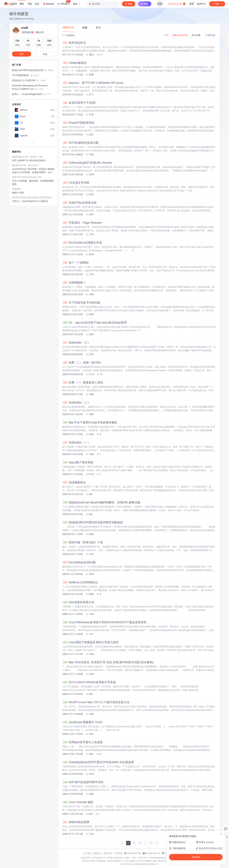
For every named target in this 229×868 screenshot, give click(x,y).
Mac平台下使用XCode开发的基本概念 (90, 422)
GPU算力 (64, 3)
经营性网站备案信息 (158, 858)
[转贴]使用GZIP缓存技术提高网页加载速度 (93, 522)
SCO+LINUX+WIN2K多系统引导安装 (89, 682)
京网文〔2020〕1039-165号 (136, 858)
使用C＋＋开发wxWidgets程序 (31, 94)
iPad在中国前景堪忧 (78, 123)
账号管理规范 (146, 861)
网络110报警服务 (98, 861)
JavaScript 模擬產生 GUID (82, 722)
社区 (37, 4)
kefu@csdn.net (153, 853)
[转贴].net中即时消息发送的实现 (33, 70)
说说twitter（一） (77, 442)
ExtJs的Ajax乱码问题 (79, 562)
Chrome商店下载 (132, 861)
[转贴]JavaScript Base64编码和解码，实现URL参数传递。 (103, 502)
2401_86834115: (21, 160)
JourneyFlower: (20, 169)
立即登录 (196, 857)
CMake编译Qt (74, 63)
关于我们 (88, 853)
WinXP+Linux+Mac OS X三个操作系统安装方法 (96, 702)
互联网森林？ (74, 283)
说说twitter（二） (77, 403)
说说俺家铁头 (74, 482)
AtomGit (48, 4)
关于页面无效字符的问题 (81, 303)
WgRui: (16, 193)
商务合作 (108, 853)
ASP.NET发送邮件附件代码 (83, 782)
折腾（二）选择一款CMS (82, 363)
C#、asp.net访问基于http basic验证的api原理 (94, 323)
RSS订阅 (210, 35)
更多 (76, 4)
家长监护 (86, 861)
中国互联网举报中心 (115, 861)
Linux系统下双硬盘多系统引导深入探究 (90, 642)
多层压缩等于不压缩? (79, 103)
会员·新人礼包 (177, 4)
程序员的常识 (74, 43)
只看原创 (68, 35)
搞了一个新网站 (76, 263)
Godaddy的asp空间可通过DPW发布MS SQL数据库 (98, 762)
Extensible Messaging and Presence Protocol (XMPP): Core (30, 87)
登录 (160, 4)
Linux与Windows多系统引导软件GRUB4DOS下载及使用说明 (104, 622)
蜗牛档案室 (19, 14)
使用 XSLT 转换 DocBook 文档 (27, 177)
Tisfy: (15, 181)
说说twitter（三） (77, 343)
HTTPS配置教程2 (25, 75)
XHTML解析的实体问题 (80, 143)
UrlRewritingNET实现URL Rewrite (87, 163)
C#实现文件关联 (76, 183)
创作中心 (202, 4)
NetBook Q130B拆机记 (80, 582)
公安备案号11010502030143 (93, 858)
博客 (22, 4)
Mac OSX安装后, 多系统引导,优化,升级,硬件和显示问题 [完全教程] (108, 662)
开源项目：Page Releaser (82, 223)
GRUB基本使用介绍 (78, 602)
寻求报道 (118, 853)
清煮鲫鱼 (16, 189)
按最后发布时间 (180, 35)
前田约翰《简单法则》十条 (83, 542)
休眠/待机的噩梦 (76, 822)
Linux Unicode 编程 (78, 802)
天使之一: (17, 201)
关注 (22, 54)
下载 (29, 4)
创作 (217, 4)
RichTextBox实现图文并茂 (82, 243)
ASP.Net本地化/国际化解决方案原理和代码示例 (33, 197)
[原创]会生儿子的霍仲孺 (29, 80)
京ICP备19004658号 (115, 858)
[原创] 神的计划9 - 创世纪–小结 (27, 157)
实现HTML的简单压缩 (79, 203)
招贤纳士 (98, 853)
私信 (45, 54)
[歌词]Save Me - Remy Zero (25, 165)
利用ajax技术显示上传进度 (83, 742)
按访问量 (196, 35)
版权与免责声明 (159, 861)
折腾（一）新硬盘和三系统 (83, 383)
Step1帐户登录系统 (78, 462)
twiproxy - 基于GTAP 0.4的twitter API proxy (93, 83)
